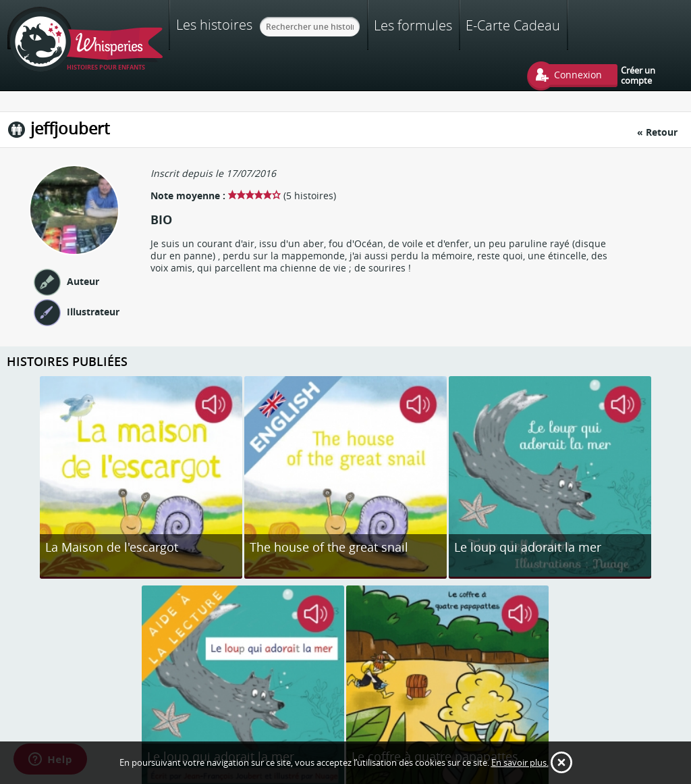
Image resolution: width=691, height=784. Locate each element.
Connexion (578, 75)
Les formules (413, 25)
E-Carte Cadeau (513, 25)
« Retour (657, 132)
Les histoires (214, 24)
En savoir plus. (520, 762)
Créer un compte (638, 75)
